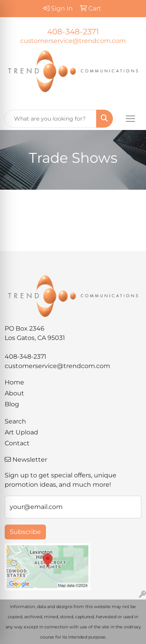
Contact (17, 443)
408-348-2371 (73, 32)
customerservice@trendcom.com (73, 41)
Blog (12, 404)
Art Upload (21, 432)
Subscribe (25, 532)
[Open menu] (130, 119)
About (14, 393)
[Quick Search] (50, 119)
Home (14, 382)
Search (15, 421)
